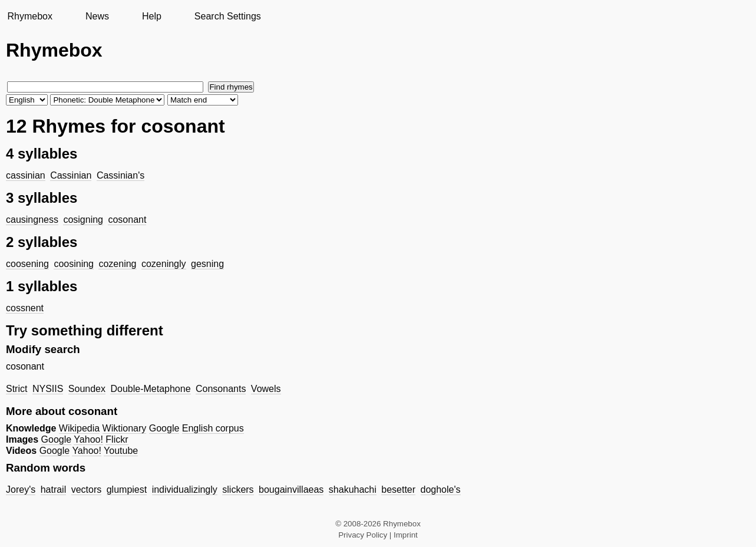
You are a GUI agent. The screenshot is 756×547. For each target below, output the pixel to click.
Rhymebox (29, 16)
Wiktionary (125, 428)
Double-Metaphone (150, 389)
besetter (398, 490)
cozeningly (164, 264)
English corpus (213, 428)
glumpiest (127, 490)
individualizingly (185, 490)
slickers (238, 490)
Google (164, 428)
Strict (16, 389)
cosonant (127, 220)
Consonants (221, 389)
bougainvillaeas (291, 490)
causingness (32, 220)
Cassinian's (121, 175)
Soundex (87, 389)
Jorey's (21, 490)
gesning (207, 264)
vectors (87, 490)
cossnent (25, 308)
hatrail (54, 490)
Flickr (117, 439)
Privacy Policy (363, 535)
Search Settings (228, 16)
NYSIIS (48, 389)
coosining (74, 264)
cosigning (83, 220)
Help (152, 16)
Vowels (266, 389)
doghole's (441, 490)
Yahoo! (88, 439)
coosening (27, 264)
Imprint (406, 535)
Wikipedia (79, 428)
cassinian (26, 175)
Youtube (121, 451)
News (97, 16)
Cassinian (71, 175)
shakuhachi (353, 490)
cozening (117, 264)
